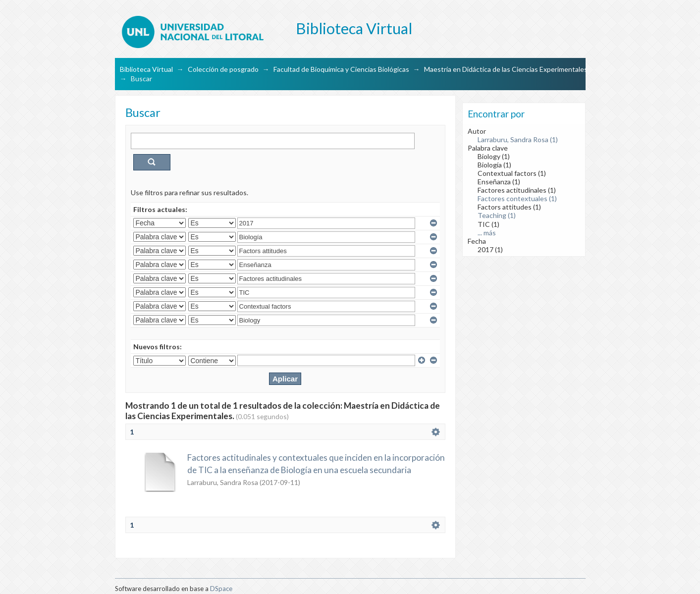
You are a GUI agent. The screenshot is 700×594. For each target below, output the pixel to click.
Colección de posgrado (223, 69)
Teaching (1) (497, 215)
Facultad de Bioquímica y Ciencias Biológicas (341, 69)
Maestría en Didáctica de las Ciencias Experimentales (506, 69)
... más (487, 233)
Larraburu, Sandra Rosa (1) (518, 139)
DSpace (221, 589)
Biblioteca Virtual (146, 69)
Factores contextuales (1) (517, 198)
